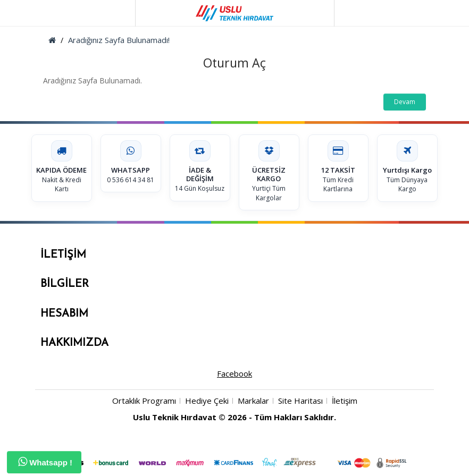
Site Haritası (300, 401)
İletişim (345, 401)
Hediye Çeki (207, 401)
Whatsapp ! (45, 462)
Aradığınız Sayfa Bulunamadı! (119, 40)
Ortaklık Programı (144, 401)
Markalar (253, 401)
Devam (405, 102)
